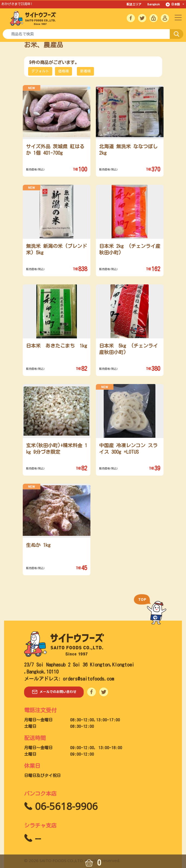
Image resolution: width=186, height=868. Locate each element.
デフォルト (40, 71)
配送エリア (134, 4)
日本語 (174, 4)
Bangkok (154, 4)
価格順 (63, 71)
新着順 (85, 71)
